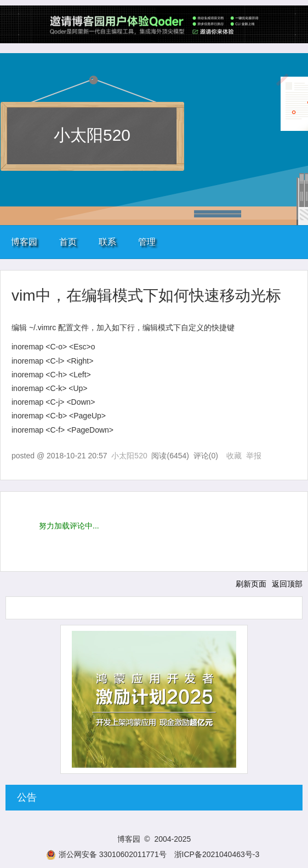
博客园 (24, 242)
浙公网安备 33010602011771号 (106, 854)
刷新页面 (251, 584)
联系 (107, 242)
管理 (147, 242)
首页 (68, 242)
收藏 (234, 456)
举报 (254, 456)
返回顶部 (287, 584)
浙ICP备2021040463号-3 (217, 854)
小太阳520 (92, 135)
